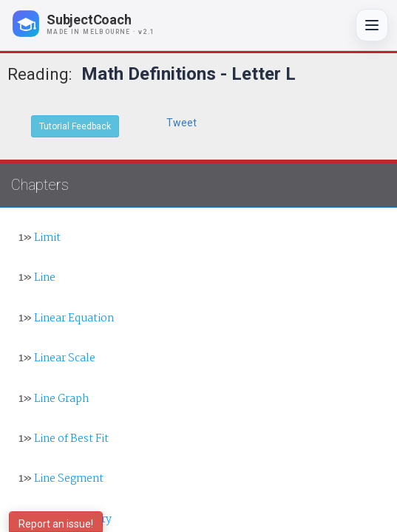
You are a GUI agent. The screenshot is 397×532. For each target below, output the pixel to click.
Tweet (181, 123)
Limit (40, 238)
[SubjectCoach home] (96, 24)
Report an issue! (56, 524)
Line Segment (61, 479)
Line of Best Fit (64, 439)
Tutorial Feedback (75, 126)
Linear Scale (57, 358)
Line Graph (54, 399)
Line (37, 278)
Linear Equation (66, 318)
